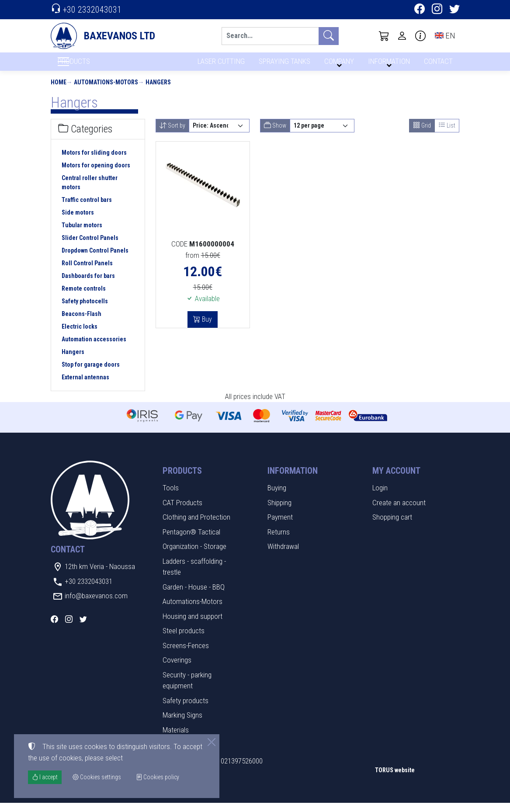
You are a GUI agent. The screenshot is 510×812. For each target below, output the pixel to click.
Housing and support (193, 625)
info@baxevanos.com (96, 605)
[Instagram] (437, 10)
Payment (280, 526)
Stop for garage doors (91, 373)
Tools (171, 497)
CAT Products (182, 511)
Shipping (279, 511)
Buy (206, 328)
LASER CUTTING (219, 64)
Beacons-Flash (82, 323)
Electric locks (80, 335)
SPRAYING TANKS (283, 64)
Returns (279, 541)
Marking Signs (182, 724)
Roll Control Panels (87, 272)
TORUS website (395, 779)
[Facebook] (420, 10)
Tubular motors (82, 234)
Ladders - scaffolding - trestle (194, 576)
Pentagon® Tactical (191, 541)
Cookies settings (79, 799)
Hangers (158, 91)
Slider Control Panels (90, 246)
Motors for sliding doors (94, 161)
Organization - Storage (194, 555)
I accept (45, 777)
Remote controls (84, 297)
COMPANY (338, 64)
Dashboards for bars (88, 285)
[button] (384, 36)
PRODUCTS (95, 66)
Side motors (78, 221)
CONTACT (438, 64)
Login (380, 497)
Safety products (186, 709)
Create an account (399, 511)
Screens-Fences (186, 654)
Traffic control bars (87, 208)
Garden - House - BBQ (194, 596)
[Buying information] (420, 36)
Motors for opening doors (96, 174)
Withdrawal (283, 555)
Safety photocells (85, 310)
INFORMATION (388, 64)
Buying (277, 497)
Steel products (184, 640)
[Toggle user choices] (402, 36)
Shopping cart (392, 526)
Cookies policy (158, 777)
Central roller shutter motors (90, 191)
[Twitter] (454, 10)
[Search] (270, 36)
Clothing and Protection (196, 526)
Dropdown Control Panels (95, 259)
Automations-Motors (106, 91)
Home (59, 91)
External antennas (85, 386)
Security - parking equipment (187, 689)
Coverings (177, 669)
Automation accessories (94, 348)
